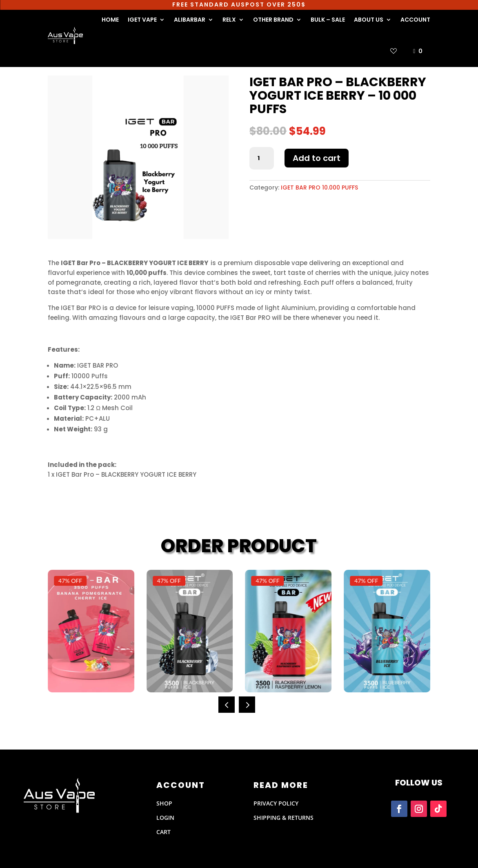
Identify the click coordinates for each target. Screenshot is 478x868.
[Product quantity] (262, 158)
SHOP (164, 803)
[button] (227, 705)
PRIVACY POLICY (276, 803)
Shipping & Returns (283, 818)
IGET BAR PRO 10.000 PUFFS (319, 187)
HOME (110, 20)
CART (163, 832)
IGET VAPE (142, 20)
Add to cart (317, 158)
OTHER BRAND (273, 20)
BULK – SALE (328, 20)
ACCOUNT (415, 20)
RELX (229, 20)
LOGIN (165, 818)
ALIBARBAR (190, 20)
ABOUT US (369, 20)
